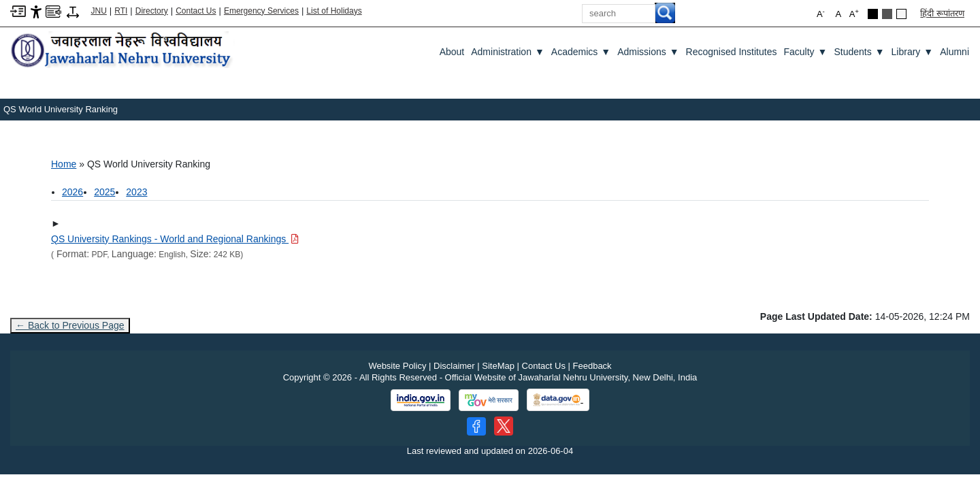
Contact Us (196, 11)
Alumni (954, 52)
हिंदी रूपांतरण (942, 13)
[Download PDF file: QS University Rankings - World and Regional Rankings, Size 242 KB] (175, 239)
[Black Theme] (873, 14)
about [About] (452, 52)
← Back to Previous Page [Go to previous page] (70, 325)
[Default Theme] (901, 14)
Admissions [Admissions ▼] (648, 52)
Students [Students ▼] (859, 52)
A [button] (854, 13)
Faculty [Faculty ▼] (805, 52)
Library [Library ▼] (913, 52)
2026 (72, 192)
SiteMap (498, 366)
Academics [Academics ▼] (581, 52)
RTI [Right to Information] (121, 11)
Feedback (592, 366)
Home (64, 164)
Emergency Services (261, 11)
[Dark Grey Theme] (887, 14)
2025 (104, 192)
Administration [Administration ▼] (508, 52)
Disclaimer (454, 366)
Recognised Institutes (732, 52)
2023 (136, 192)
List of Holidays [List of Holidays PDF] (334, 11)
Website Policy (397, 366)
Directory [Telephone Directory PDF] (152, 11)
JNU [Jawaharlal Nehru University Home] (99, 11)
